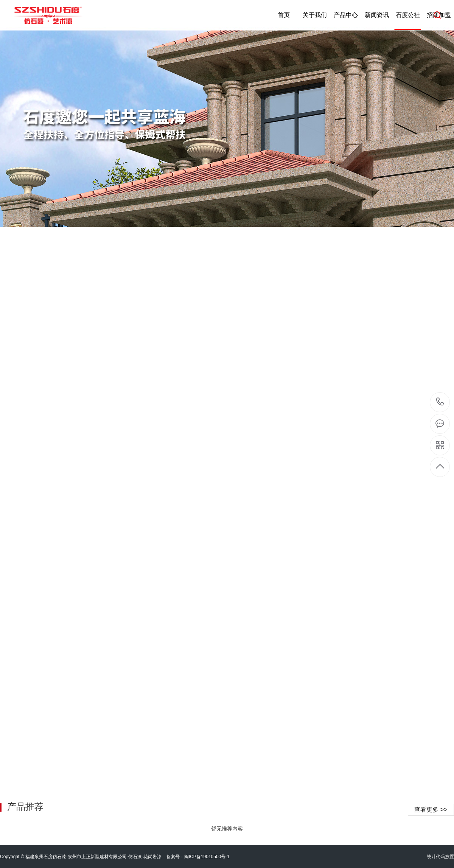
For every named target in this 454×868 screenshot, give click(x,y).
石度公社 (408, 15)
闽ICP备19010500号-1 (207, 857)
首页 (284, 15)
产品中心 (346, 15)
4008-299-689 (440, 402)
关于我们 (315, 15)
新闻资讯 (377, 15)
